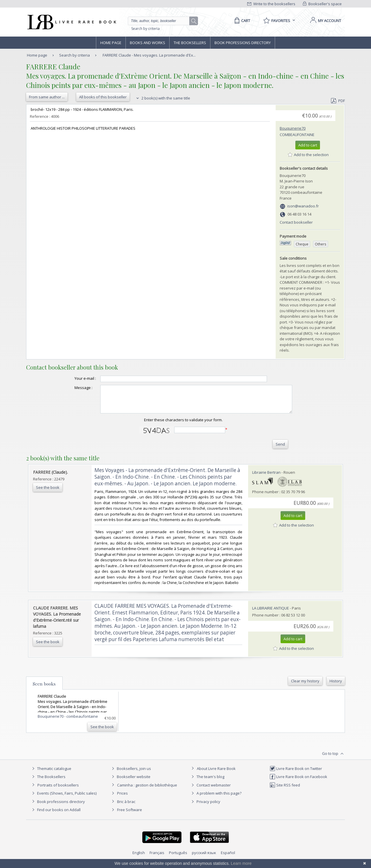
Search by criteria (146, 29)
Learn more (241, 863)
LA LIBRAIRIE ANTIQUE (271, 613)
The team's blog (207, 782)
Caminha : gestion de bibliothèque (147, 790)
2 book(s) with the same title (162, 98)
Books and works (148, 43)
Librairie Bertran (266, 478)
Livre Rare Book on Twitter (296, 774)
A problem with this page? (216, 798)
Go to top (333, 759)
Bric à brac (126, 807)
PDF (338, 101)
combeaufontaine (297, 135)
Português (178, 858)
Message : (72, 388)
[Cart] (241, 21)
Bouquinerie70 (293, 128)
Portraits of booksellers (58, 790)
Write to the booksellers (271, 4)
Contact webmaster (210, 790)
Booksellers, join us (131, 774)
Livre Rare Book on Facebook (298, 782)
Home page (111, 43)
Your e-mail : (74, 378)
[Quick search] (161, 21)
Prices (122, 798)
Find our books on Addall (56, 815)
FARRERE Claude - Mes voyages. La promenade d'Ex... (149, 55)
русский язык (204, 858)
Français (157, 858)
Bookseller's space (322, 4)
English (139, 858)
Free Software (130, 815)
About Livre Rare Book (216, 774)
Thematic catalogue (51, 774)
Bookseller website (130, 782)
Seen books (44, 689)
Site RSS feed (285, 790)
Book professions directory (243, 43)
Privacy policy (205, 807)
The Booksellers (190, 43)
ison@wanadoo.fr (303, 206)
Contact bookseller (296, 222)
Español (228, 858)
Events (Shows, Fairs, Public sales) (63, 798)
